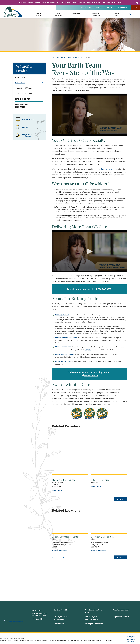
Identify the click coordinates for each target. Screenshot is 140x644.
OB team (116, 148)
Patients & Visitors (96, 14)
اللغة (98, 640)
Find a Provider (38, 14)
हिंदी (107, 640)
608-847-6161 (122, 8)
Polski (16, 640)
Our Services (58, 14)
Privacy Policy (21, 638)
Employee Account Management (62, 618)
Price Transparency (121, 610)
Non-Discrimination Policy (93, 611)
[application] (89, 115)
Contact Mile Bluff (62, 610)
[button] (89, 115)
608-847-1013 (91, 375)
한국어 (102, 640)
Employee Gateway (121, 617)
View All (121, 499)
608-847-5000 (105, 289)
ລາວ (110, 640)
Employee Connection (94, 624)
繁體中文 (46, 640)
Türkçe (52, 640)
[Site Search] (130, 14)
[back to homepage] (53, 58)
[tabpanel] (29, 91)
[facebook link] (33, 619)
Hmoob (40, 640)
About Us (116, 14)
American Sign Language (69, 640)
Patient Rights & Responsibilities (92, 618)
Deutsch (27, 640)
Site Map (14, 638)
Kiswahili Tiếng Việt (89, 640)
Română (57, 640)
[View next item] (63, 499)
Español (21, 640)
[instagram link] (42, 619)
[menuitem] (38, 14)
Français (80, 640)
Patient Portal (86, 8)
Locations (76, 14)
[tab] (43, 83)
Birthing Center (107, 169)
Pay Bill (99, 8)
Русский (34, 640)
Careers (109, 8)
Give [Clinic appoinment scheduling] (136, 8)
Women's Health (24, 68)
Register (88, 350)
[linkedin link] (37, 619)
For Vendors (59, 624)
